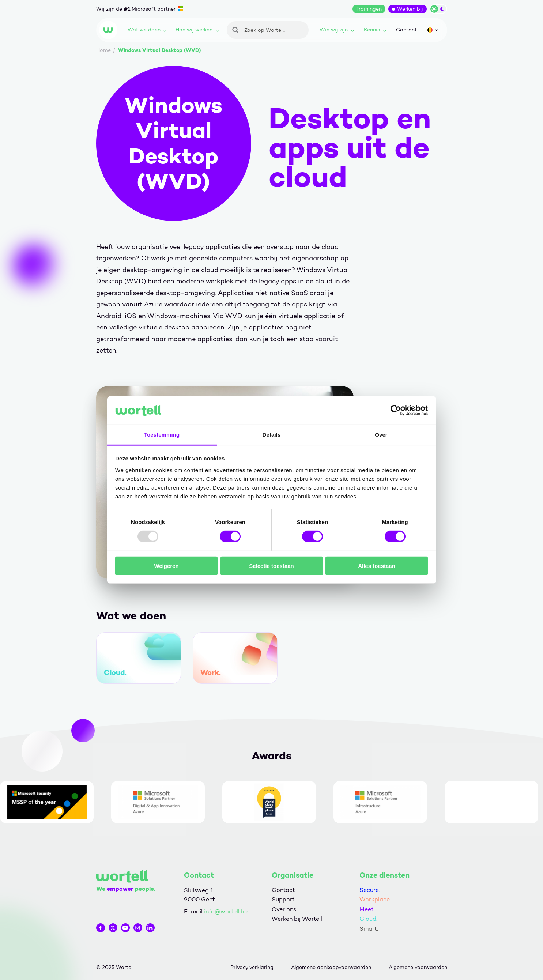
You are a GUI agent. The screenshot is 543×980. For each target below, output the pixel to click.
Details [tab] (272, 435)
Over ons (284, 909)
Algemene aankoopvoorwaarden (331, 967)
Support (283, 899)
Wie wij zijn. (337, 30)
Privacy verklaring (252, 967)
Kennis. (375, 30)
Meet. (367, 909)
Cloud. (368, 919)
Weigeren (166, 566)
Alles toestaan (377, 566)
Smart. (369, 929)
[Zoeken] (268, 30)
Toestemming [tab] (162, 435)
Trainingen (369, 9)
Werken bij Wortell (297, 919)
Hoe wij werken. (197, 30)
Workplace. (375, 899)
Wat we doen (147, 30)
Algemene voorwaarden (418, 967)
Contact (406, 30)
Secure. (370, 890)
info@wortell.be (226, 911)
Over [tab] (381, 435)
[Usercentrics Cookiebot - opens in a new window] (396, 410)
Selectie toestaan (271, 566)
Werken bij (410, 9)
